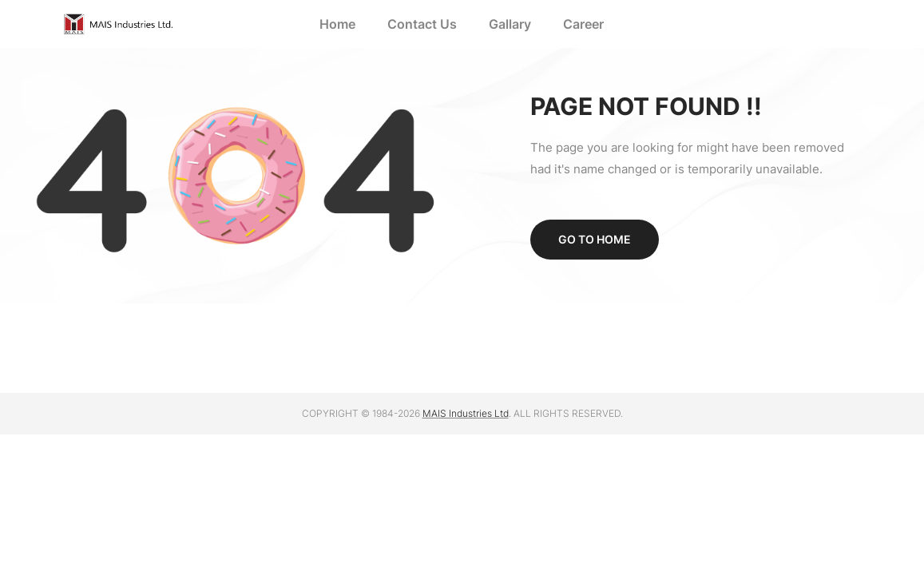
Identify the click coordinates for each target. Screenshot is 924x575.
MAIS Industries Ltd (466, 413)
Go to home (595, 239)
